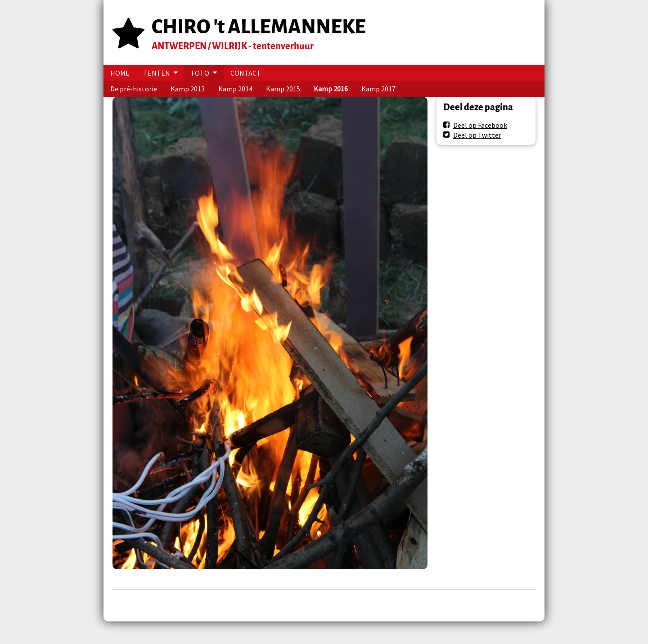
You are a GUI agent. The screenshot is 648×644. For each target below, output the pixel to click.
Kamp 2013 (188, 89)
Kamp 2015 (283, 89)
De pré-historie (134, 89)
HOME (120, 73)
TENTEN (157, 73)
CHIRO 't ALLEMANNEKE (259, 27)
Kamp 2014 (235, 89)
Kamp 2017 (378, 89)
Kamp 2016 (331, 89)
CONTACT (246, 73)
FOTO (200, 73)
